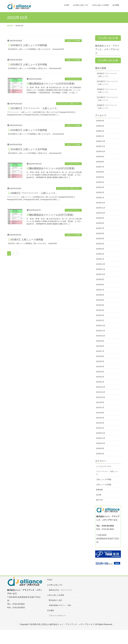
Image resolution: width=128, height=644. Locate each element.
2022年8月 (100, 346)
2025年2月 (100, 192)
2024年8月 (100, 223)
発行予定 (99, 500)
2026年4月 (100, 121)
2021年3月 (100, 423)
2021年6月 (100, 413)
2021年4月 (100, 418)
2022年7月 (100, 351)
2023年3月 (100, 310)
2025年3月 (100, 187)
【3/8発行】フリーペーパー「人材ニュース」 (107, 91)
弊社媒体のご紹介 (56, 600)
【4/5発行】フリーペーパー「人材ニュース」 (107, 75)
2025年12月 (101, 141)
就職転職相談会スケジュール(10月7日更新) (50, 215)
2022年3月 (100, 372)
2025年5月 (100, 177)
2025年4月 (100, 182)
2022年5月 (100, 361)
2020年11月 (101, 438)
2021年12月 (101, 387)
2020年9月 (100, 448)
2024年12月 (101, 203)
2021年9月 (100, 402)
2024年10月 (101, 213)
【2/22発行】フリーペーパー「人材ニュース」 (107, 99)
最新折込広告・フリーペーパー (61, 590)
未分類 (99, 495)
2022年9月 (100, 341)
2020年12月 (101, 433)
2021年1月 (100, 428)
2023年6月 (100, 295)
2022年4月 (100, 367)
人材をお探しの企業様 (56, 595)
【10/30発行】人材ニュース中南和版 (27, 45)
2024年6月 (100, 233)
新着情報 (99, 490)
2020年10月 (101, 443)
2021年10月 (101, 397)
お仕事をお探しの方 (55, 585)
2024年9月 (100, 218)
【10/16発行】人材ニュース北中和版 (27, 149)
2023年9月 (100, 279)
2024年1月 (100, 259)
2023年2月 (100, 315)
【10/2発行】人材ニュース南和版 (25, 240)
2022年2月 (100, 377)
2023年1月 (100, 320)
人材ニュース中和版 (73, 41)
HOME (50, 580)
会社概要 (50, 610)
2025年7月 (100, 167)
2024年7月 (100, 228)
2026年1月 (100, 136)
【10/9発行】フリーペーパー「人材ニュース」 (33, 193)
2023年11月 (101, 269)
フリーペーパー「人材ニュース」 (69, 104)
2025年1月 (100, 198)
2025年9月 (100, 157)
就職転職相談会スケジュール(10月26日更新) (51, 84)
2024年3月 (100, 249)
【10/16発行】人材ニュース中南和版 (27, 130)
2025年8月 (100, 162)
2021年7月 (100, 408)
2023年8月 (100, 285)
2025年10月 (101, 151)
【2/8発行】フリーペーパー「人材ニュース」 (107, 107)
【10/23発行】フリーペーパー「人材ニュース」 (33, 108)
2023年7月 (100, 290)
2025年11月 (101, 146)
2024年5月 (100, 239)
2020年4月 (100, 454)
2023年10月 (101, 274)
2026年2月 (100, 131)
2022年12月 (101, 326)
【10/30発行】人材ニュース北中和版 (27, 64)
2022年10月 (101, 336)
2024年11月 (101, 208)
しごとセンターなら (73, 79)
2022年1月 (100, 382)
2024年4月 (100, 244)
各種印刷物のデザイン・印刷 (60, 605)
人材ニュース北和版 (73, 60)
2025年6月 (100, 172)
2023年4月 (100, 305)
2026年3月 (100, 126)
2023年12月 (101, 264)
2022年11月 (101, 331)
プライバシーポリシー (57, 616)
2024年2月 (100, 254)
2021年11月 (101, 392)
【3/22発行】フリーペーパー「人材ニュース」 (107, 83)
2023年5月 (100, 300)
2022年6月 (100, 356)
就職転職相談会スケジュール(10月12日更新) (51, 168)
